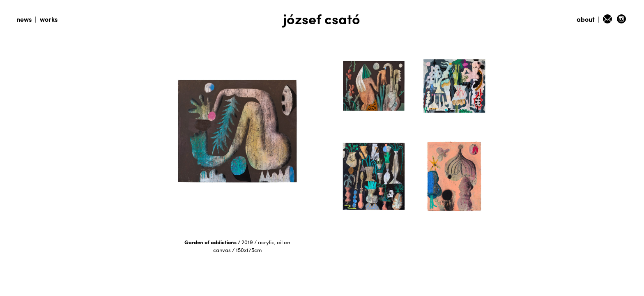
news (24, 19)
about (586, 19)
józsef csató (322, 18)
